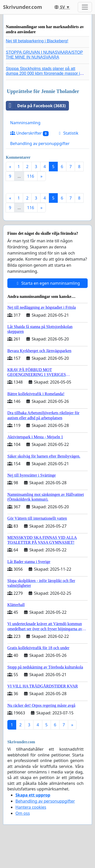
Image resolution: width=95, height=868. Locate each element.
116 (31, 176)
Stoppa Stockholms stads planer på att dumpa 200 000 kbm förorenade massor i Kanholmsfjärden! (43, 73)
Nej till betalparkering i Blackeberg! (37, 41)
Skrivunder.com (23, 7)
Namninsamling (25, 123)
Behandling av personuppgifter (40, 143)
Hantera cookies (31, 807)
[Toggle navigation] (85, 7)
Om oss (23, 813)
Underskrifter (29, 133)
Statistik (68, 133)
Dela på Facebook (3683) (36, 106)
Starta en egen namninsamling (48, 283)
